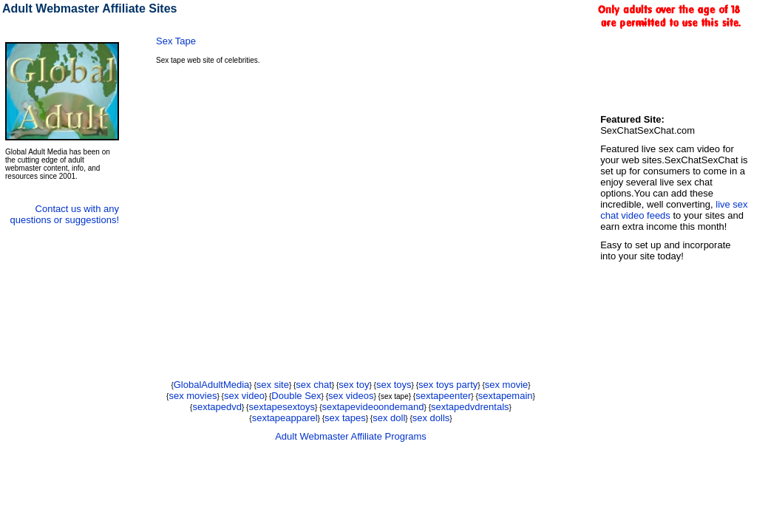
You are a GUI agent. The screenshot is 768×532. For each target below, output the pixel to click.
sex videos (351, 396)
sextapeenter (443, 396)
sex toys (394, 385)
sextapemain (506, 396)
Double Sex (296, 396)
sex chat (313, 385)
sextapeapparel (285, 418)
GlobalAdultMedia (212, 385)
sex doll (389, 418)
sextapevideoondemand (373, 407)
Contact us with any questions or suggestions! (65, 214)
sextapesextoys (282, 407)
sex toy (354, 385)
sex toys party (448, 385)
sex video (244, 396)
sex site (273, 385)
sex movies (193, 396)
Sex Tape (176, 41)
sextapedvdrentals (470, 407)
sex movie (507, 385)
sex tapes (345, 418)
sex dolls (431, 418)
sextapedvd (217, 407)
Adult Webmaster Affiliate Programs (351, 436)
